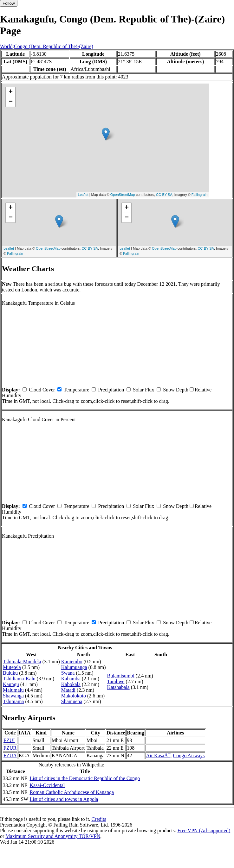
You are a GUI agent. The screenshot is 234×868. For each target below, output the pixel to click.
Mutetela (12, 667)
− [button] (11, 102)
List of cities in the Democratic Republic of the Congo (85, 778)
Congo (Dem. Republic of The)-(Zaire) (54, 46)
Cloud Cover (42, 390)
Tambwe (116, 681)
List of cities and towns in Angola (64, 799)
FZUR (10, 748)
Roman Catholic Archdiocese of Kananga (72, 792)
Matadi (68, 690)
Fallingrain (200, 195)
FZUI (9, 740)
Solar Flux (143, 390)
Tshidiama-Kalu (19, 679)
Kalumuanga (74, 667)
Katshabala (118, 687)
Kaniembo (72, 662)
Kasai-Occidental (47, 785)
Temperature (77, 390)
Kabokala (71, 684)
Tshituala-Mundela (22, 662)
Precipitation (111, 390)
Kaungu (11, 684)
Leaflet (83, 195)
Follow (9, 3)
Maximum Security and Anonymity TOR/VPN (53, 836)
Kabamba (71, 679)
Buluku (10, 673)
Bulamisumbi (121, 676)
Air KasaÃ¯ (158, 756)
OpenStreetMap (123, 195)
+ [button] (11, 92)
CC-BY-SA (164, 195)
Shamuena (72, 701)
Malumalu (13, 690)
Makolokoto (74, 696)
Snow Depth (176, 390)
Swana (68, 673)
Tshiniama (13, 701)
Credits (99, 819)
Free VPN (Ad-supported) (204, 831)
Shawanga (13, 696)
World (6, 46)
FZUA (10, 756)
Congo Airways (189, 756)
